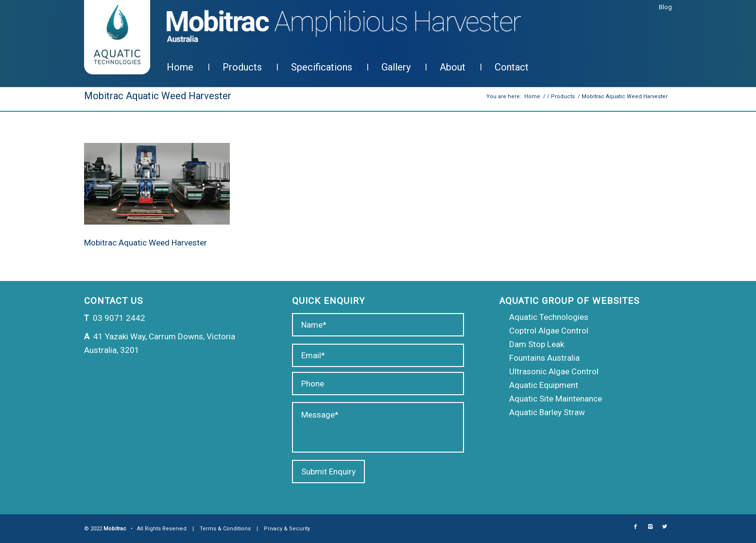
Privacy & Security (287, 529)
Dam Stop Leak (537, 344)
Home (532, 96)
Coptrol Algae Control (549, 331)
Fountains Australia (544, 358)
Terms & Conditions (225, 529)
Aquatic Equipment (544, 385)
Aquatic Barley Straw (547, 412)
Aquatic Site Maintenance (556, 399)
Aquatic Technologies (549, 317)
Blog (665, 7)
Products (563, 96)
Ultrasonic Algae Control (554, 371)
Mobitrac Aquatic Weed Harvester (158, 96)
